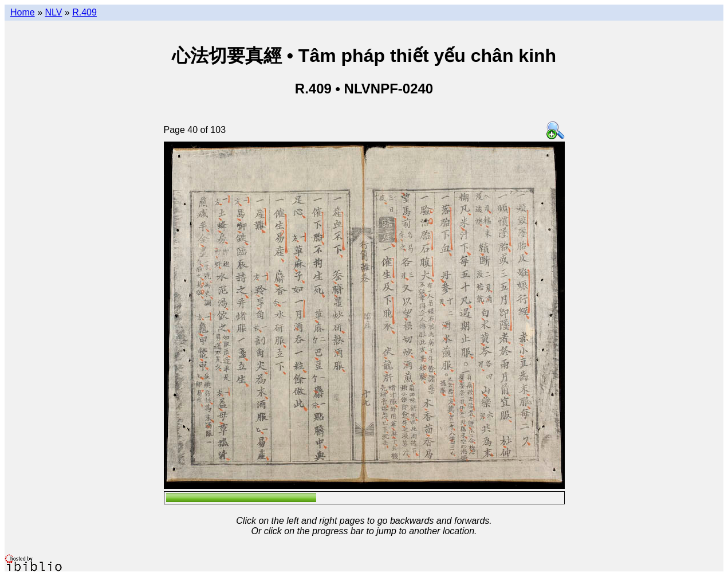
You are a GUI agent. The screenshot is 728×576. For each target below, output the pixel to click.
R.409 (84, 12)
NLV (53, 12)
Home (23, 12)
